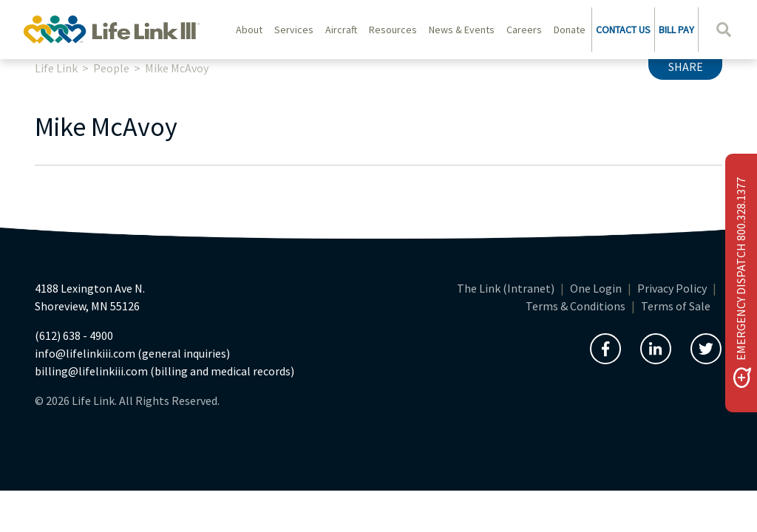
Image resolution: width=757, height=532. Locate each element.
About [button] (249, 30)
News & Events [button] (462, 30)
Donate (570, 30)
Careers (524, 30)
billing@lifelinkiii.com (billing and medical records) (164, 371)
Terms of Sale (676, 306)
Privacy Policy (672, 288)
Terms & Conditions (576, 306)
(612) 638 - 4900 (74, 335)
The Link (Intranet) (506, 288)
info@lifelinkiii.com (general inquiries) (132, 353)
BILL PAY (676, 30)
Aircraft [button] (341, 30)
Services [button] (294, 30)
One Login (596, 288)
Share (686, 66)
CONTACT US (623, 30)
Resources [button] (393, 30)
